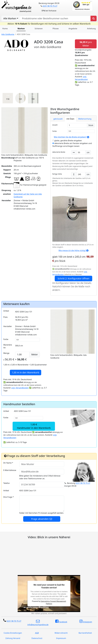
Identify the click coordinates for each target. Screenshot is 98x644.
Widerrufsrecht (61, 633)
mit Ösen (70, 119)
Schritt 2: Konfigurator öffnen (73, 278)
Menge (6, 353)
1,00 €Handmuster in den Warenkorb (34, 426)
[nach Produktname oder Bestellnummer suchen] (55, 18)
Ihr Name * (8, 463)
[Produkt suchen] (94, 18)
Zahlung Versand (13, 638)
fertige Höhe (57, 174)
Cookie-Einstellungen (13, 633)
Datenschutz (37, 638)
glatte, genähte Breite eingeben (67, 141)
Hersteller (8, 326)
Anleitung (91, 29)
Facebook (61, 621)
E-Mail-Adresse (10, 470)
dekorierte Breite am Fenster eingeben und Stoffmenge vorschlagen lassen (72, 145)
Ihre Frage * (9, 497)
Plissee (56, 29)
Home (5, 29)
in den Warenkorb (25, 372)
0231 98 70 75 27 (50, 6)
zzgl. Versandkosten (20, 388)
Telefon (7, 483)
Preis (5, 317)
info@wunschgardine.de (38, 623)
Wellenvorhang (85, 119)
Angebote (73, 29)
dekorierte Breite (59, 152)
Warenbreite (8, 346)
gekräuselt (58, 119)
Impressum (61, 638)
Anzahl (55, 125)
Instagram (86, 621)
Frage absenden (42, 519)
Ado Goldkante (8, 34)
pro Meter (86, 44)
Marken (21, 29)
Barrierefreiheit (85, 633)
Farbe (55, 131)
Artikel (6, 311)
